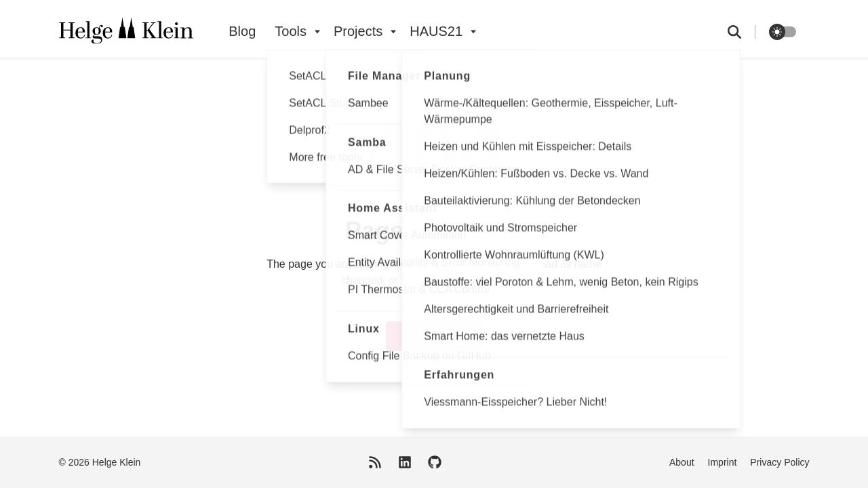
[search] (742, 32)
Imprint (723, 462)
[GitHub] (435, 462)
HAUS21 (436, 31)
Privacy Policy (780, 462)
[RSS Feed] (375, 462)
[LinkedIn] (405, 462)
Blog (242, 31)
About (682, 462)
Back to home (434, 336)
